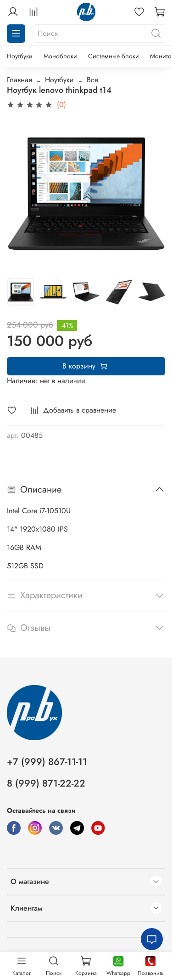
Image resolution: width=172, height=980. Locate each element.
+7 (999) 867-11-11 (47, 762)
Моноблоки (60, 56)
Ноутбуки (20, 56)
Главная (19, 80)
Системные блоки (114, 56)
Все (92, 80)
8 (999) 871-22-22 (46, 783)
